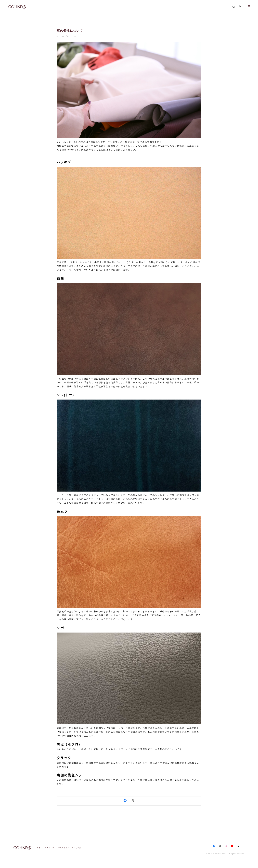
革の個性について (70, 31)
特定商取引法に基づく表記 (70, 848)
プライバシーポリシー (45, 848)
